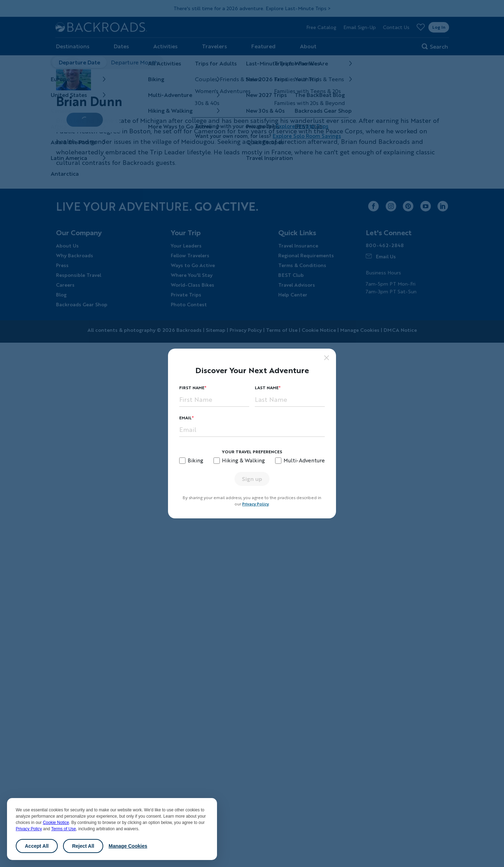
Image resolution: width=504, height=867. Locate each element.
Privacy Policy (29, 829)
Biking (195, 460)
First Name (192, 388)
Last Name (267, 388)
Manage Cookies (128, 846)
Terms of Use (64, 829)
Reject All (83, 846)
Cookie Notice (56, 823)
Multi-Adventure (304, 460)
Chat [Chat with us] (476, 851)
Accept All (37, 846)
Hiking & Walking (243, 460)
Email (185, 418)
